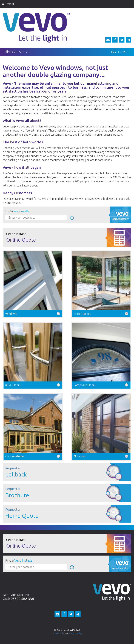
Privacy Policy (75, 633)
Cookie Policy (59, 633)
